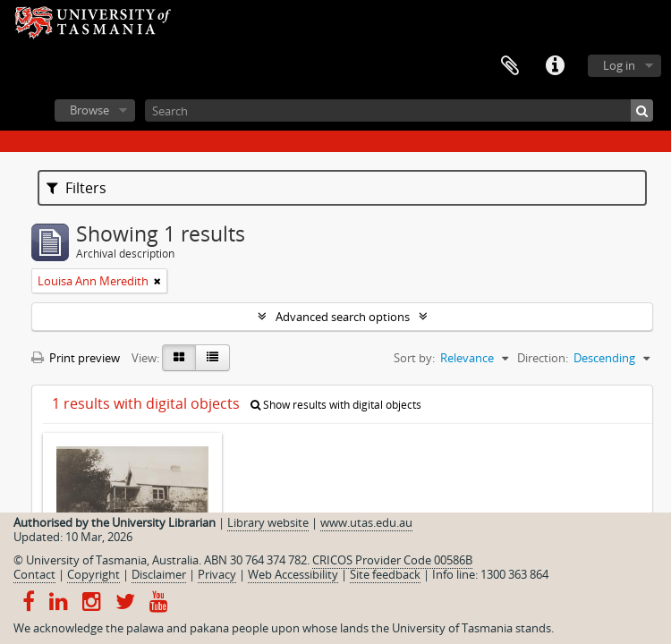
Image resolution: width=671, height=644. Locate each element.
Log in (619, 65)
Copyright (93, 574)
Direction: (543, 358)
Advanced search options (343, 317)
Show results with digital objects (336, 405)
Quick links (555, 66)
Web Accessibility (293, 574)
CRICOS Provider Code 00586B (392, 560)
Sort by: (414, 358)
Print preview (76, 358)
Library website (268, 522)
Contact (34, 574)
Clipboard (510, 66)
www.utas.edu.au (366, 522)
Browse (89, 110)
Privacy (217, 574)
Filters (76, 188)
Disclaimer (159, 574)
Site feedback (385, 574)
